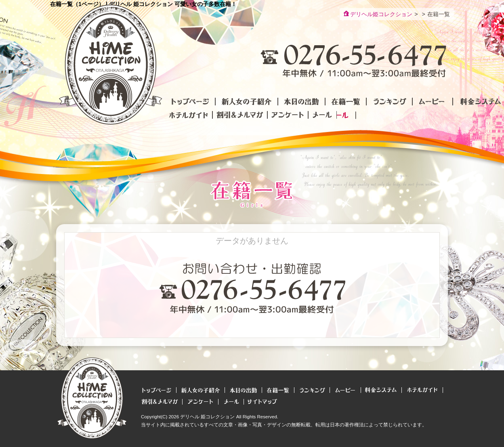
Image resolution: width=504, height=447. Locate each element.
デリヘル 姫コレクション (207, 417)
